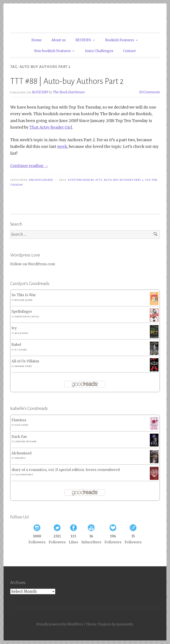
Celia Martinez (24, 475)
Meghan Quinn (24, 300)
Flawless (19, 420)
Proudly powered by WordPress (60, 624)
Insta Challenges (99, 51)
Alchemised (21, 453)
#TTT (99, 180)
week (62, 147)
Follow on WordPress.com (33, 264)
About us (59, 40)
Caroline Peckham (26, 442)
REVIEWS (83, 40)
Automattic (125, 624)
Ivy (14, 328)
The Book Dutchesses (69, 92)
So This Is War (24, 295)
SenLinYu (20, 458)
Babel (16, 345)
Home (37, 40)
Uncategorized (41, 180)
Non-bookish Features (52, 51)
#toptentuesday (81, 180)
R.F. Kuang (21, 350)
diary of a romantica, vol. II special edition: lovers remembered (66, 470)
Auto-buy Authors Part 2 (124, 180)
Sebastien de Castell (27, 317)
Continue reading (29, 166)
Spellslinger (22, 312)
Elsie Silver (21, 425)
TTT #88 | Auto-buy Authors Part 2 (67, 81)
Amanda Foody (23, 366)
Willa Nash (21, 333)
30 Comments (149, 92)
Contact (129, 51)
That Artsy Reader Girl (51, 127)
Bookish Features (120, 40)
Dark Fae (19, 437)
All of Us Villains (25, 361)
